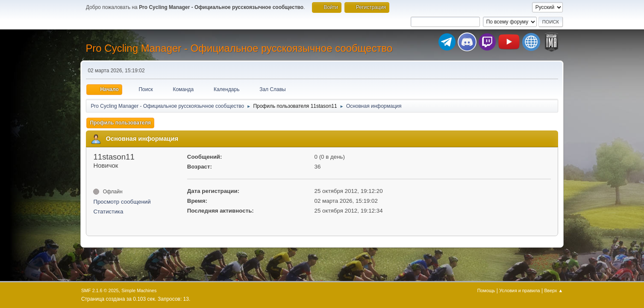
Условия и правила (519, 290)
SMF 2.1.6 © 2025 (100, 290)
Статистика (108, 212)
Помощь (486, 290)
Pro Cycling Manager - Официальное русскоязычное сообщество (239, 48)
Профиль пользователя (120, 123)
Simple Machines (139, 290)
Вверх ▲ (553, 290)
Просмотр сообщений (122, 202)
